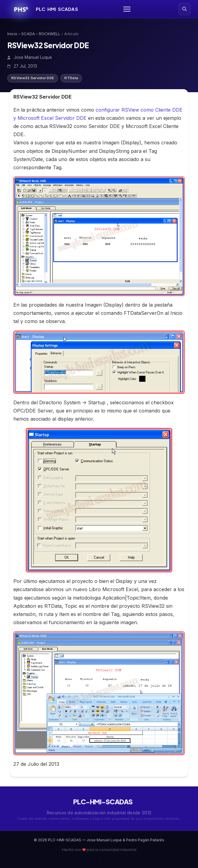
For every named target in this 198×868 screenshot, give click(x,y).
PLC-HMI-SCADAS (99, 802)
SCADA (28, 34)
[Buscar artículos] (185, 9)
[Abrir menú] (127, 9)
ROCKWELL (50, 34)
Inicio (12, 34)
